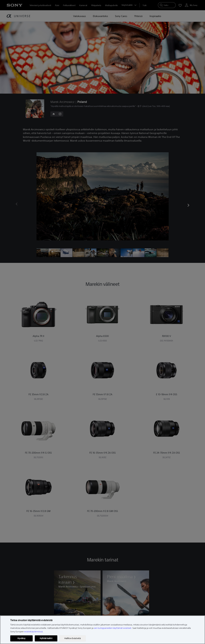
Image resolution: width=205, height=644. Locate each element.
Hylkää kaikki (46, 638)
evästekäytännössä (33, 632)
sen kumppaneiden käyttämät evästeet (113, 628)
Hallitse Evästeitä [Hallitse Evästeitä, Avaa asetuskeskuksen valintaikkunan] (73, 638)
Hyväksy (22, 638)
